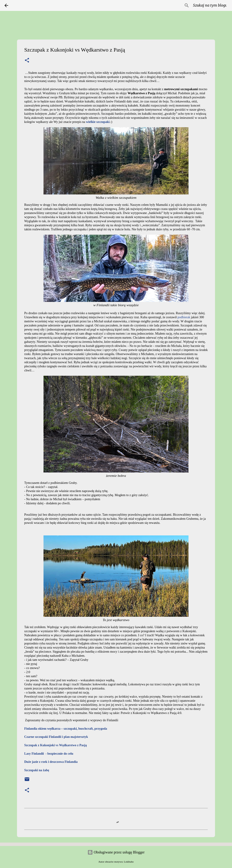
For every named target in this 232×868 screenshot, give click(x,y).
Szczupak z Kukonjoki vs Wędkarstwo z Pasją (56, 745)
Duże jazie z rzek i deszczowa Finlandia (51, 762)
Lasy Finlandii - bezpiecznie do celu (49, 754)
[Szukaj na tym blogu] (205, 5)
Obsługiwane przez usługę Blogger (116, 852)
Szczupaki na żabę (37, 770)
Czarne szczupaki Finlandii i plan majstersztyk (56, 737)
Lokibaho (129, 862)
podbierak (184, 317)
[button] (27, 61)
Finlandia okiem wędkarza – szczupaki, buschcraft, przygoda (66, 729)
